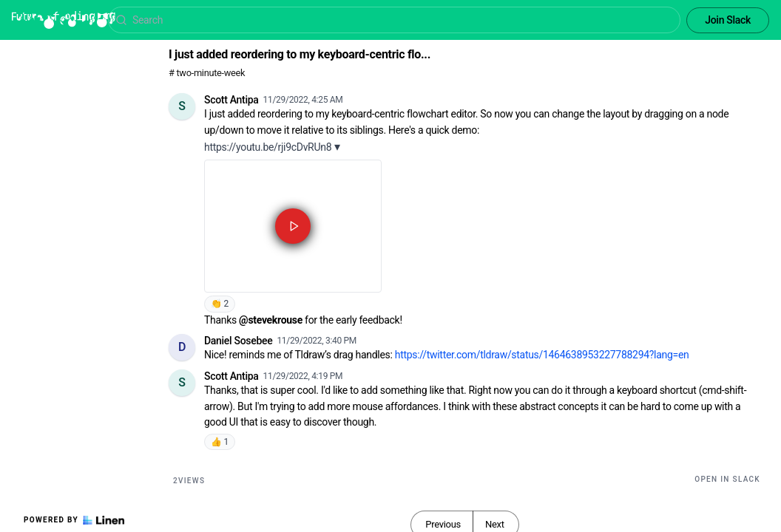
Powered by (74, 520)
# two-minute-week (207, 73)
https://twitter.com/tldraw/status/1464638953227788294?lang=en (542, 355)
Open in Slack (727, 479)
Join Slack (728, 20)
